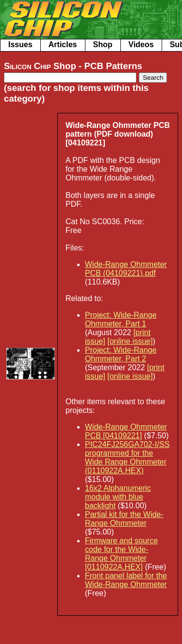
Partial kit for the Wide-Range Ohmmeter (124, 519)
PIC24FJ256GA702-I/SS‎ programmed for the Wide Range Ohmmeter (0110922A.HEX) (127, 457)
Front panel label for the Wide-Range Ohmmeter (126, 580)
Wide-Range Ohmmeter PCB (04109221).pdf (126, 269)
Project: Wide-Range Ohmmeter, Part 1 (121, 319)
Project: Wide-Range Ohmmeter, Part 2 (121, 354)
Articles (63, 45)
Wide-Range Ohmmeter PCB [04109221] (126, 431)
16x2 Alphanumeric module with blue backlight (118, 497)
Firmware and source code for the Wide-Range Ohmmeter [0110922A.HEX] (121, 554)
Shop (103, 45)
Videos (141, 45)
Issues (20, 45)
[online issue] (130, 341)
